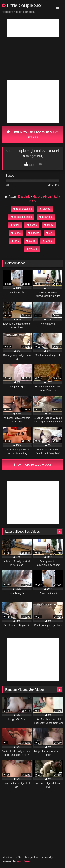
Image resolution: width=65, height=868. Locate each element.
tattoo (47, 241)
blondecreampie (21, 217)
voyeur (32, 249)
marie (16, 233)
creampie (46, 217)
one (15, 241)
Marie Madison (42, 197)
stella (31, 241)
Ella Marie (24, 197)
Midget (33, 233)
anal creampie (23, 209)
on (49, 233)
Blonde (45, 209)
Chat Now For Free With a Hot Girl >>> (32, 135)
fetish (15, 225)
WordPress (24, 861)
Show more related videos (33, 464)
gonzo (32, 225)
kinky (49, 225)
